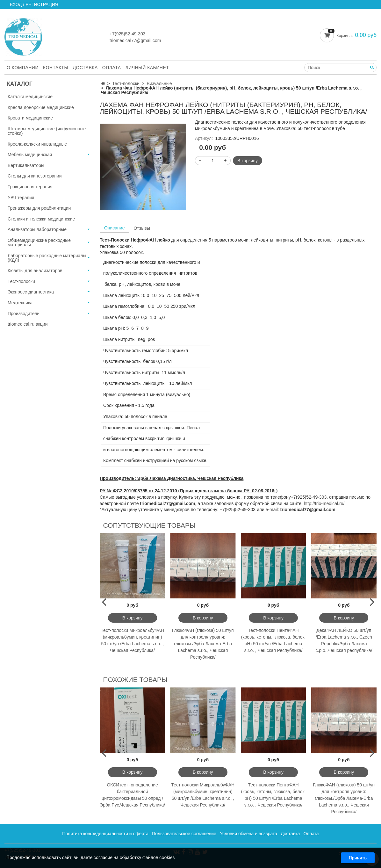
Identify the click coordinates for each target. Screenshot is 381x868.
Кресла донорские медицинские (41, 107)
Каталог (20, 84)
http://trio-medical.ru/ (324, 503)
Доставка (85, 68)
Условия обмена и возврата (248, 834)
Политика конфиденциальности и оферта (105, 834)
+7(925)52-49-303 (127, 34)
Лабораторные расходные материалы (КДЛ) (47, 258)
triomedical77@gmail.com (135, 40)
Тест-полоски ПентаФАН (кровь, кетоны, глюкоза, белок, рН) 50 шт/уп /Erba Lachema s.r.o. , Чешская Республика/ (273, 640)
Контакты (56, 68)
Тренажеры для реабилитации (39, 208)
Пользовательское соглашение (184, 834)
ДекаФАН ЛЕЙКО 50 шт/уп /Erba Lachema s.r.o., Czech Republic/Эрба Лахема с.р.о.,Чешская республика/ (344, 640)
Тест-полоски (126, 83)
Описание (114, 228)
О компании (23, 68)
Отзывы (142, 228)
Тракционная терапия (30, 187)
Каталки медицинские (30, 97)
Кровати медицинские (30, 118)
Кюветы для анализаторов (35, 271)
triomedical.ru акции (28, 324)
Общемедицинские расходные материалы (39, 242)
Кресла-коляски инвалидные (37, 144)
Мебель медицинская (30, 155)
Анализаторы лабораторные (37, 229)
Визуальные (159, 83)
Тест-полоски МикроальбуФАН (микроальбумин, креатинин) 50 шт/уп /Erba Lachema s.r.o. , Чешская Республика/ (132, 640)
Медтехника (20, 303)
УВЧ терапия (21, 198)
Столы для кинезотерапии (35, 176)
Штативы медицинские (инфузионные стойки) (47, 131)
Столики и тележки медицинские (41, 219)
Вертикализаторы (26, 165)
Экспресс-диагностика (31, 292)
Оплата (112, 68)
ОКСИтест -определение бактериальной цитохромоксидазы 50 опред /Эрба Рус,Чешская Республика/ (132, 795)
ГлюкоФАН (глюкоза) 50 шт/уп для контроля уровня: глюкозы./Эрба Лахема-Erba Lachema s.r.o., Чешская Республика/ (203, 644)
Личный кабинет (147, 68)
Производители (24, 314)
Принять (358, 859)
